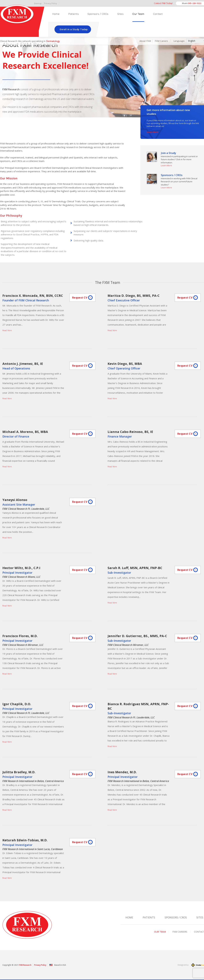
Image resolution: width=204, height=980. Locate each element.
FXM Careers (162, 41)
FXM (21, 965)
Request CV (80, 298)
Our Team (138, 14)
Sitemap (38, 3)
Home (56, 14)
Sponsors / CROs (98, 14)
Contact (158, 14)
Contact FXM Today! (163, 3)
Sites (121, 14)
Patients (74, 14)
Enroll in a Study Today (74, 29)
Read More (7, 330)
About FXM (145, 41)
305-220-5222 (195, 3)
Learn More (152, 132)
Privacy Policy (51, 3)
